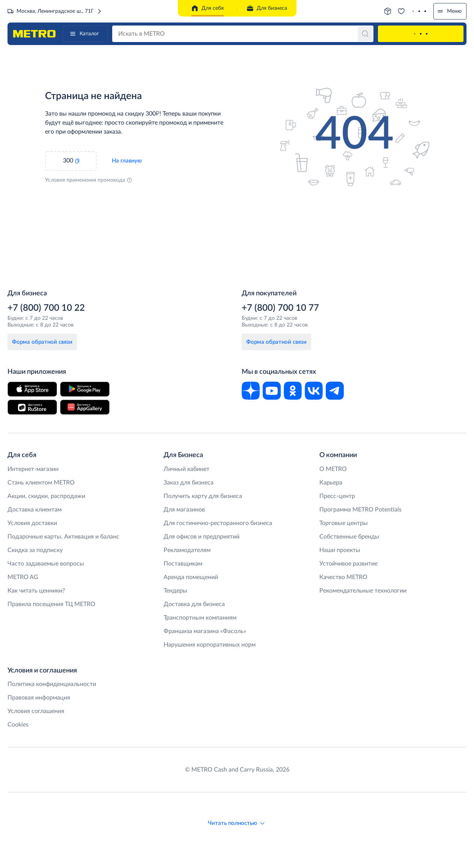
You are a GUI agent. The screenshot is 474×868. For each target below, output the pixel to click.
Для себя (207, 8)
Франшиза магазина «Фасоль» (205, 631)
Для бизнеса (267, 8)
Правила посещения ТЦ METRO (51, 604)
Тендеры (175, 591)
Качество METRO (343, 577)
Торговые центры (344, 523)
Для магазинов (184, 510)
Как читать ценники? (36, 591)
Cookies (18, 725)
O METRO (333, 469)
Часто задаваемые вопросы (46, 564)
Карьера (331, 483)
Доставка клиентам (35, 510)
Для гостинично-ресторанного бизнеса (218, 523)
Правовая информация (39, 698)
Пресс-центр (337, 496)
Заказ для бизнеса (189, 483)
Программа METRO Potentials (360, 510)
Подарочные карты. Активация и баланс (63, 537)
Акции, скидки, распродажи (46, 496)
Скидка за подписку (35, 550)
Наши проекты (340, 550)
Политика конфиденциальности (52, 684)
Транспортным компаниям (200, 618)
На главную (127, 161)
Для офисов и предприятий (202, 537)
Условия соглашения (36, 711)
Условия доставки (32, 523)
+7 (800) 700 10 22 (46, 308)
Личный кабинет (187, 469)
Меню (449, 11)
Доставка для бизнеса (194, 604)
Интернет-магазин (33, 469)
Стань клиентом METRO (41, 483)
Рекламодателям (187, 550)
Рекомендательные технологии (363, 591)
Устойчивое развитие (348, 564)
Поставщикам (183, 564)
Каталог (84, 34)
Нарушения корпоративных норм (210, 645)
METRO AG (23, 577)
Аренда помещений (191, 577)
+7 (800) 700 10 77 (280, 308)
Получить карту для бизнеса (203, 496)
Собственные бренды (349, 537)
